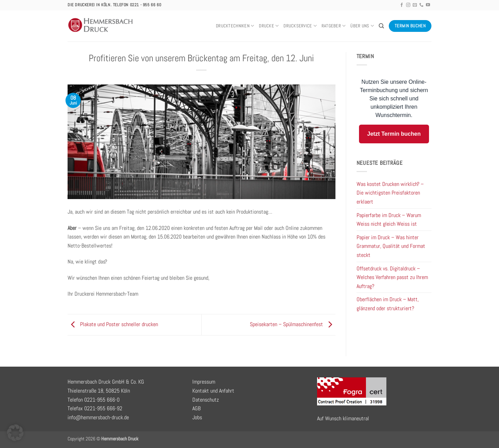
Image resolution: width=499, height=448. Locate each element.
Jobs (197, 417)
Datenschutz (206, 400)
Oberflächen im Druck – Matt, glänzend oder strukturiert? (388, 304)
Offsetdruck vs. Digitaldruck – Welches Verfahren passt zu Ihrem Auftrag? (392, 277)
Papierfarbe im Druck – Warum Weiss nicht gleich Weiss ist (389, 220)
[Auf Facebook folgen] (402, 5)
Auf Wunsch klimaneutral (343, 418)
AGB (196, 408)
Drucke (269, 26)
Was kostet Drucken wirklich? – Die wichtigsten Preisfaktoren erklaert (390, 193)
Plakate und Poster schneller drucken (113, 324)
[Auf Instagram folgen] (408, 5)
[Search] (381, 26)
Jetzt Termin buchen (394, 134)
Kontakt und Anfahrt (213, 391)
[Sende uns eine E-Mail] (415, 5)
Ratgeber (334, 26)
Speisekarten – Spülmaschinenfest (293, 324)
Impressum (204, 382)
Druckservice (300, 26)
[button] (15, 433)
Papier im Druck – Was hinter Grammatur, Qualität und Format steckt (391, 246)
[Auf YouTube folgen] (428, 5)
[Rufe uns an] (421, 5)
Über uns (362, 26)
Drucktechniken (235, 26)
